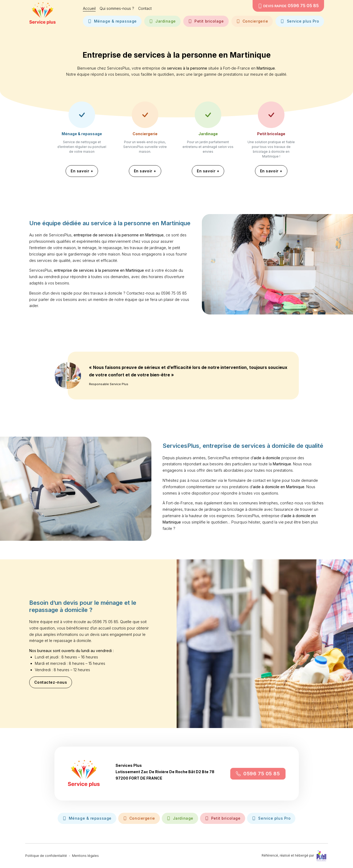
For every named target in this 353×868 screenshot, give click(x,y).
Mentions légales (85, 856)
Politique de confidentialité (46, 856)
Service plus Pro (300, 21)
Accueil (89, 8)
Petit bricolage (206, 21)
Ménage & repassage (112, 21)
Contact (145, 8)
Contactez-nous (51, 684)
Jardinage (162, 21)
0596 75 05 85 (258, 775)
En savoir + (82, 171)
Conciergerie (252, 21)
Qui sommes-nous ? (117, 8)
